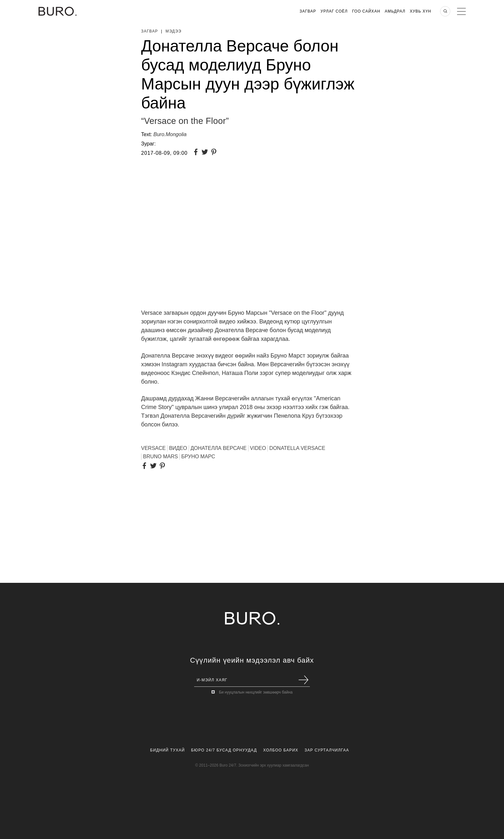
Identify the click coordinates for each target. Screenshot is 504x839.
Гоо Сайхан (366, 11)
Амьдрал (395, 11)
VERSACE (153, 448)
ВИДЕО (178, 448)
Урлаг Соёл (334, 11)
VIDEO (258, 448)
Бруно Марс (198, 457)
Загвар (308, 11)
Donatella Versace (297, 448)
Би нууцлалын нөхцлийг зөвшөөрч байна (256, 692)
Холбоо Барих (281, 750)
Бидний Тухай (167, 750)
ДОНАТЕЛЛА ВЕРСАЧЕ (219, 448)
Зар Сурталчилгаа (327, 750)
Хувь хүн (421, 11)
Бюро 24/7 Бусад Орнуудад (224, 750)
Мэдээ (174, 31)
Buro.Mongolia (170, 134)
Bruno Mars (160, 457)
